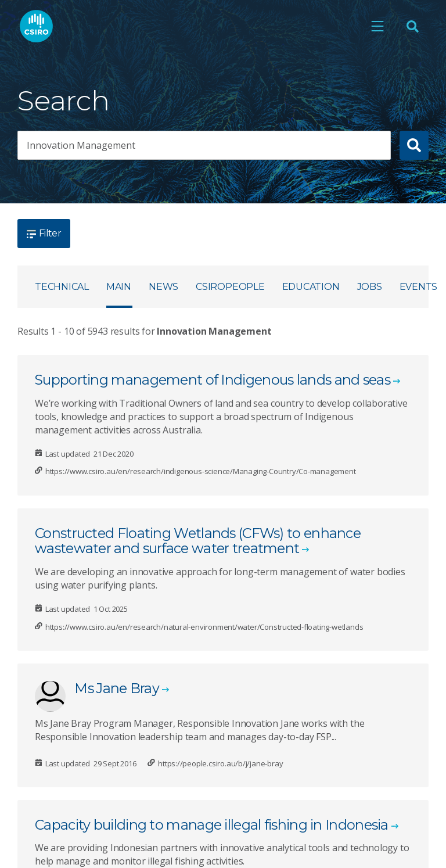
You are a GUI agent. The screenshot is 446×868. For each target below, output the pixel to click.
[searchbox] (204, 145)
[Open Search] (412, 27)
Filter (44, 233)
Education (311, 287)
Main (119, 287)
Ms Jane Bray (117, 688)
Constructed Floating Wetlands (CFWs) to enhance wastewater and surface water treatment (198, 541)
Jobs (370, 287)
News (163, 287)
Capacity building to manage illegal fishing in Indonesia (212, 825)
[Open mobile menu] (377, 27)
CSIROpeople (230, 287)
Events (419, 287)
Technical (62, 287)
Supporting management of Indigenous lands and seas (213, 380)
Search (64, 101)
